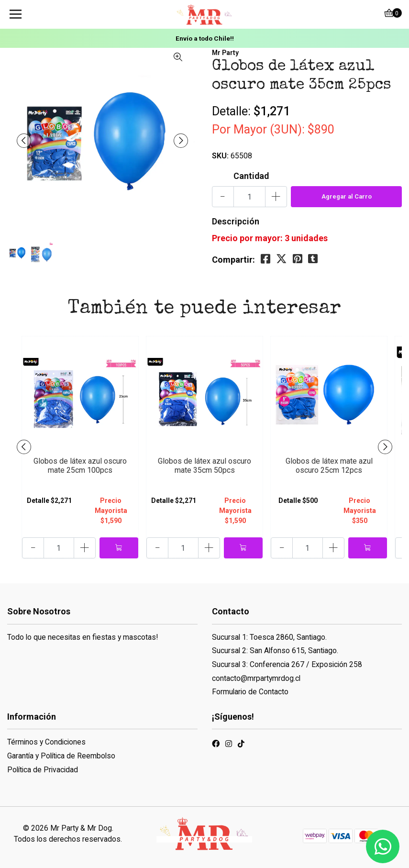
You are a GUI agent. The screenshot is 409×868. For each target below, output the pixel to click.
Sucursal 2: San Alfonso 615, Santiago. (275, 651)
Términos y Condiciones (46, 742)
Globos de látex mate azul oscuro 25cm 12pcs (329, 466)
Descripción (236, 221)
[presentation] (24, 141)
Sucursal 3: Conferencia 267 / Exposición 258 (287, 664)
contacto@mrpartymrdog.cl (256, 678)
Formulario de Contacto (250, 692)
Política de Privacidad (43, 770)
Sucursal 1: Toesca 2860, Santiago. (269, 637)
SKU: (220, 156)
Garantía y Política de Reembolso (61, 756)
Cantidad (251, 176)
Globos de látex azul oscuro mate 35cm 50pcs (204, 466)
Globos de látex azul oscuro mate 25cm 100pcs (80, 466)
